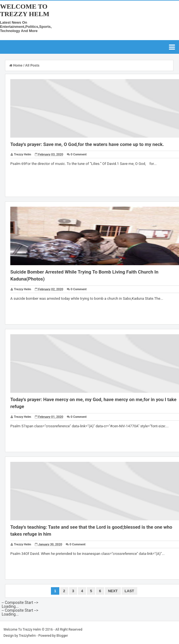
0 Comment (79, 154)
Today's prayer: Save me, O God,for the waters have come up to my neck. (87, 144)
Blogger (62, 636)
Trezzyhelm (27, 636)
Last (129, 591)
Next (113, 591)
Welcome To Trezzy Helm (25, 10)
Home (16, 65)
